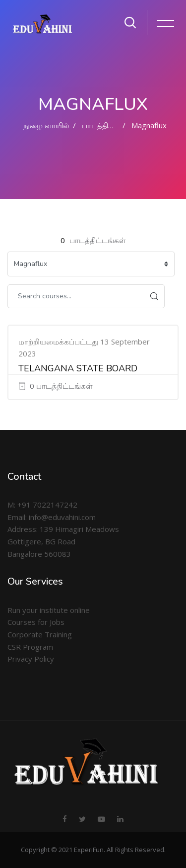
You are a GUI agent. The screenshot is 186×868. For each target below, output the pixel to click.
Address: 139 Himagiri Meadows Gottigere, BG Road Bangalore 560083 (63, 541)
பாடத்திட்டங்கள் (110, 125)
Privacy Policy (31, 659)
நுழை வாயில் (46, 125)
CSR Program (30, 647)
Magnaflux (149, 125)
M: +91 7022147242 (42, 505)
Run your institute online (49, 610)
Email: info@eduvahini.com (52, 517)
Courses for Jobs (36, 622)
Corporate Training (40, 634)
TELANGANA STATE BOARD (78, 368)
